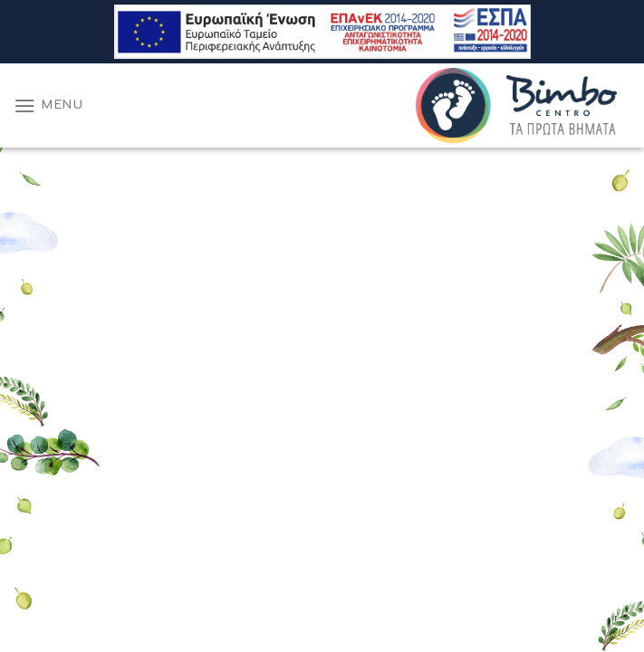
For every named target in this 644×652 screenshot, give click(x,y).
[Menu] (48, 105)
